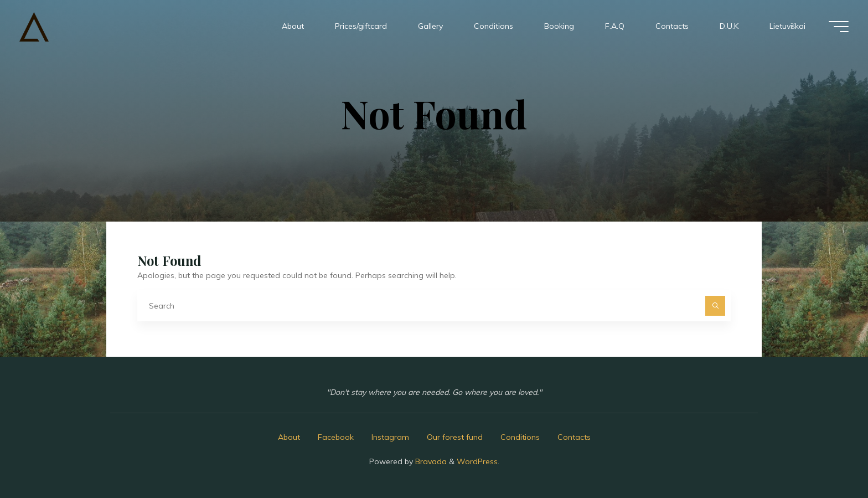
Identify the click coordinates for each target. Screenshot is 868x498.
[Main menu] (839, 27)
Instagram (390, 437)
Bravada (430, 461)
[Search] (715, 306)
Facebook (336, 437)
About (289, 437)
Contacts (574, 437)
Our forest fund (455, 437)
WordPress (477, 461)
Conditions (520, 437)
